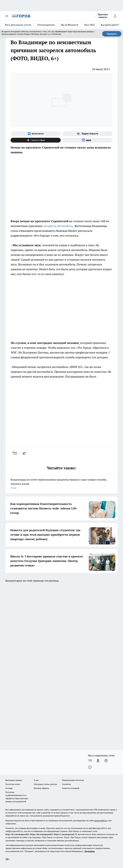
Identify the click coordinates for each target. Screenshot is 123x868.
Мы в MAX (90, 25)
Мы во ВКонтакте (70, 25)
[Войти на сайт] (115, 16)
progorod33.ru (101, 821)
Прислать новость (103, 16)
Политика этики (13, 784)
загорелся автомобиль (58, 226)
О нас (36, 780)
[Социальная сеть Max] (87, 140)
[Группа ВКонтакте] (36, 134)
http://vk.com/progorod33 (17, 834)
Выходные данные (14, 780)
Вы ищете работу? (110, 25)
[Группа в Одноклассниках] (98, 761)
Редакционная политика (73, 780)
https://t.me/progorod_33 (65, 834)
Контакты (67, 784)
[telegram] (25, 453)
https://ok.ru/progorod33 (41, 834)
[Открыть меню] (7, 16)
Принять (112, 34)
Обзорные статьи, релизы (45, 784)
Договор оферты (41, 788)
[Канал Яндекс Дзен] (36, 140)
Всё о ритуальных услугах (18, 25)
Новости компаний (71, 788)
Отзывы (9, 788)
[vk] (15, 453)
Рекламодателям (46, 25)
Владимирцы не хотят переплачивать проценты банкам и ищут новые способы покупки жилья (61, 484)
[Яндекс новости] (87, 134)
